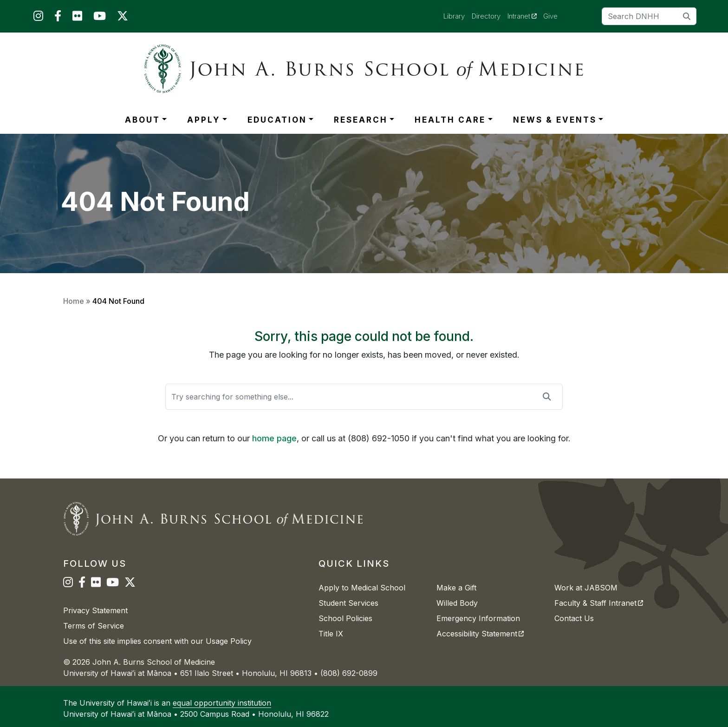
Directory (486, 16)
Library (454, 16)
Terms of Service (94, 626)
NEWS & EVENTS (555, 120)
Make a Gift (456, 588)
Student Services (348, 603)
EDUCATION (277, 120)
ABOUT (143, 120)
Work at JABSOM (586, 588)
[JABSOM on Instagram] (38, 18)
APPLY (204, 120)
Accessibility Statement (480, 634)
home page (274, 438)
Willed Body (457, 603)
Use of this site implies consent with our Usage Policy (157, 641)
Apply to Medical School (362, 588)
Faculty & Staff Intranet (599, 603)
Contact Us (574, 618)
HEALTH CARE (450, 120)
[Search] (649, 16)
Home (74, 301)
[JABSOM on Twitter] (123, 18)
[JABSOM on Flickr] (77, 18)
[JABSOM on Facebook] (58, 18)
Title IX (331, 634)
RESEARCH (361, 120)
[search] (687, 16)
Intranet (526, 16)
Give (550, 16)
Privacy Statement (95, 610)
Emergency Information (478, 618)
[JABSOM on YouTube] (100, 18)
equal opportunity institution (222, 703)
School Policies (345, 618)
